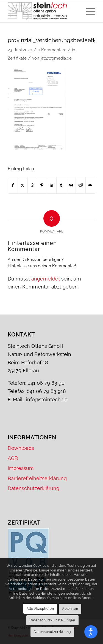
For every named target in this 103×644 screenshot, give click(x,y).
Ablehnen (70, 609)
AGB (13, 458)
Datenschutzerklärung (34, 488)
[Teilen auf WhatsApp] (32, 185)
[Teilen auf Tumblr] (61, 185)
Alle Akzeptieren (40, 609)
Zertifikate (17, 58)
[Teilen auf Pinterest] (42, 185)
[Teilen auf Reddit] (80, 185)
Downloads (21, 448)
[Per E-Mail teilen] (90, 185)
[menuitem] (88, 11)
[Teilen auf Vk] (71, 185)
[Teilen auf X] (23, 185)
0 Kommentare (52, 50)
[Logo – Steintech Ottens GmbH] (43, 11)
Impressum (21, 468)
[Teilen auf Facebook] (13, 185)
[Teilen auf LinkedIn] (52, 185)
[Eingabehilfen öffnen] (91, 632)
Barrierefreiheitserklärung (37, 478)
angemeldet (46, 279)
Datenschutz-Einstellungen (52, 620)
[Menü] (88, 11)
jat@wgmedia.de (56, 58)
